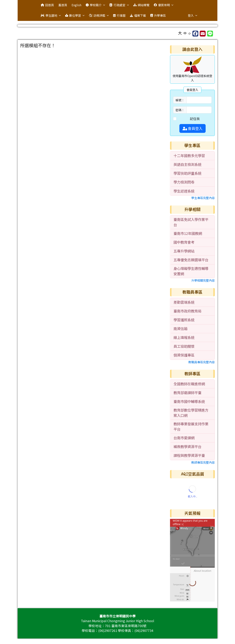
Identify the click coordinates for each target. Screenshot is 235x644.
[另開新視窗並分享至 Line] (210, 34)
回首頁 (47, 5)
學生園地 (51, 15)
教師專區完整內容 (203, 462)
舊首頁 (63, 5)
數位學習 (75, 15)
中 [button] (185, 33)
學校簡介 (95, 5)
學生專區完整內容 (203, 198)
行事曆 (119, 15)
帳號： (180, 100)
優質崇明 (163, 5)
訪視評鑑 (99, 15)
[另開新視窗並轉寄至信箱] (203, 34)
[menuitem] (193, 156)
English (76, 5)
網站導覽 (141, 5)
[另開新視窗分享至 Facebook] (195, 34)
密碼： (180, 110)
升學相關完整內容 (203, 280)
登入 (192, 15)
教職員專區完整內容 (202, 362)
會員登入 (192, 128)
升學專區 (158, 15)
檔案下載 (138, 15)
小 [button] (190, 33)
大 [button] (180, 33)
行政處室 (119, 5)
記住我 (195, 119)
